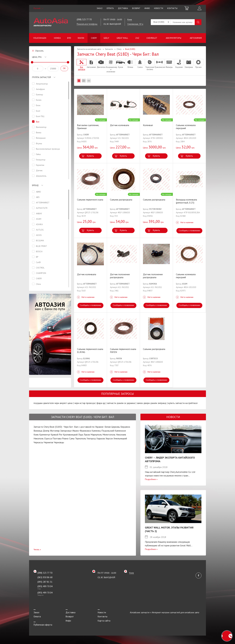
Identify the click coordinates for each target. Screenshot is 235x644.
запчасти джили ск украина (121, 403)
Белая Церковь (112, 427)
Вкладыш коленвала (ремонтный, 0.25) (186, 201)
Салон (140, 64)
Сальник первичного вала (90, 200)
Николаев (121, 435)
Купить (90, 156)
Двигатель (101, 64)
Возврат (136, 8)
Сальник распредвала (121, 200)
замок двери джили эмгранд (151, 403)
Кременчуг (45, 435)
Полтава (57, 438)
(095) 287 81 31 (45, 582)
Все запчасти (82, 65)
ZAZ (137, 38)
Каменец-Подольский (103, 431)
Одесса (48, 438)
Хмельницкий (120, 438)
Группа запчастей (41, 77)
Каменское (120, 431)
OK (64, 68)
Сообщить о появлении (189, 230)
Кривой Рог (57, 435)
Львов (87, 435)
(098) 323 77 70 (84, 19)
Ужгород (91, 438)
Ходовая (179, 64)
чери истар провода (85, 403)
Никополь (39, 438)
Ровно (65, 438)
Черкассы (38, 442)
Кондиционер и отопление (111, 66)
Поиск (198, 22)
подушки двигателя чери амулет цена (53, 403)
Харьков (101, 438)
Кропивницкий (70, 435)
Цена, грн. (37, 57)
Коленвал (148, 125)
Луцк (81, 435)
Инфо (147, 8)
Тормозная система (150, 65)
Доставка (123, 8)
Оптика (130, 64)
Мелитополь (109, 435)
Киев (36, 435)
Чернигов (48, 442)
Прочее (198, 64)
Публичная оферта (43, 625)
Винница (38, 431)
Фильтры (169, 64)
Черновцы (59, 442)
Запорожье (66, 431)
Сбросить (39, 51)
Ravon (81, 38)
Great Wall (122, 38)
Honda (57, 38)
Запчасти (109, 49)
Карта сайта (104, 621)
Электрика (189, 64)
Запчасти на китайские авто (89, 49)
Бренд (35, 185)
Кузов (120, 64)
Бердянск (125, 427)
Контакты (172, 8)
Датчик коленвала (120, 125)
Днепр (46, 431)
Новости (159, 8)
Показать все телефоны (87, 24)
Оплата (110, 8)
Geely (106, 38)
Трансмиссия (159, 64)
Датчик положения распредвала (120, 276)
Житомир (55, 431)
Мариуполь (96, 435)
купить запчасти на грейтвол (183, 403)
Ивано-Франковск (82, 431)
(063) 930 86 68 (45, 577)
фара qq (101, 403)
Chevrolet (152, 38)
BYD (69, 38)
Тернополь (81, 438)
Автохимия (196, 38)
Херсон (109, 438)
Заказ (100, 8)
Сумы (72, 438)
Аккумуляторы (173, 38)
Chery (94, 38)
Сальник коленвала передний (186, 127)
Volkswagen (40, 38)
